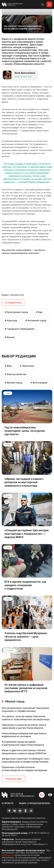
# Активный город (36, 320)
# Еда (39, 312)
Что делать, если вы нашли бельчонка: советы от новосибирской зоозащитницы (26, 718)
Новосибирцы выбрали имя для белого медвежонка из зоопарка (24, 735)
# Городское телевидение (20, 329)
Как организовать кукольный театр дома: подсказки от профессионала (26, 709)
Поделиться (13, 303)
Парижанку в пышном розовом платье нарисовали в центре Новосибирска (24, 726)
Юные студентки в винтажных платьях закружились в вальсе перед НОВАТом (24, 752)
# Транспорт (27, 366)
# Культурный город (16, 312)
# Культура (11, 320)
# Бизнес (10, 337)
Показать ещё (14, 779)
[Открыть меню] (49, 4)
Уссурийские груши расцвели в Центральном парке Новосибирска (23, 743)
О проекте (7, 803)
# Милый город (13, 383)
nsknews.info (8, 855)
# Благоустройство (16, 374)
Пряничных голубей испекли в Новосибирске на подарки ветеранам (24, 769)
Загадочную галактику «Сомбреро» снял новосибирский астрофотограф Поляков (25, 760)
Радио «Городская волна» (35, 803)
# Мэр (8, 366)
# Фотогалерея (39, 383)
